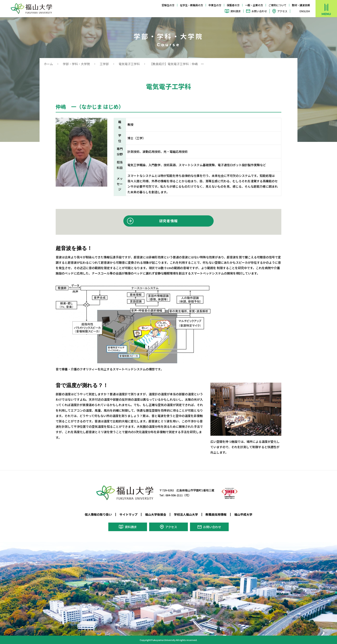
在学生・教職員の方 (191, 5)
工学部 (104, 64)
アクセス (282, 11)
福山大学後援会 (156, 514)
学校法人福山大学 (186, 514)
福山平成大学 (243, 514)
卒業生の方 (215, 5)
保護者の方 (233, 5)
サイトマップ (129, 514)
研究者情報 (169, 221)
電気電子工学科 (129, 64)
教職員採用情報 (216, 514)
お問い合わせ (259, 11)
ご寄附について (277, 5)
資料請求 (236, 11)
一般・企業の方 (254, 5)
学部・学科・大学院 (76, 64)
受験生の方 (168, 5)
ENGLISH (305, 11)
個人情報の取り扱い (98, 514)
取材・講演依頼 (301, 5)
